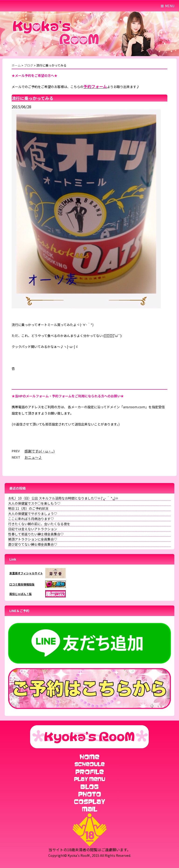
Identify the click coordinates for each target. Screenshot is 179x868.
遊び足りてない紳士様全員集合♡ (33, 544)
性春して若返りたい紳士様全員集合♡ (36, 534)
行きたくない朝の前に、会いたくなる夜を (39, 524)
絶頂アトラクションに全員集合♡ (33, 539)
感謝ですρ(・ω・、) (40, 451)
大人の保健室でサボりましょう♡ (33, 514)
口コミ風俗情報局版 (22, 584)
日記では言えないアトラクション (33, 529)
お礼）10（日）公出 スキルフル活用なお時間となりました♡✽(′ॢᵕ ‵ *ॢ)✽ (63, 498)
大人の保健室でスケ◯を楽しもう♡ (34, 503)
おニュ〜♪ (33, 457)
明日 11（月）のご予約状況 (28, 508)
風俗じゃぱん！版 (21, 594)
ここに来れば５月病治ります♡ (31, 519)
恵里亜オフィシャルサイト (26, 573)
